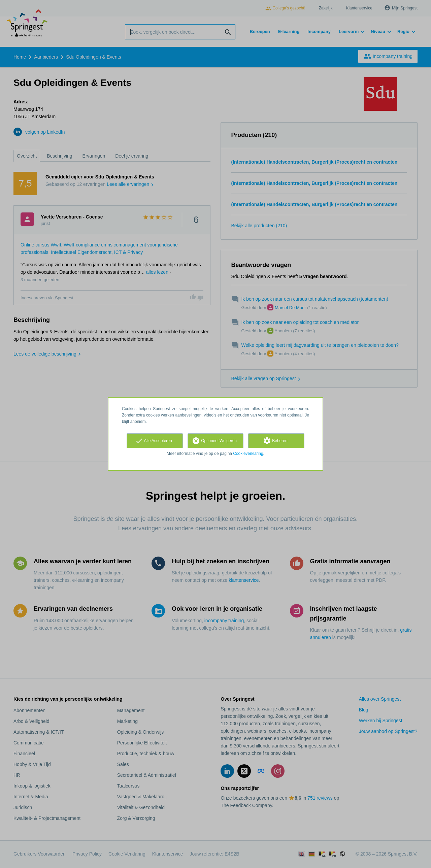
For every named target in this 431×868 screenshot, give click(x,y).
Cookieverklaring (248, 454)
